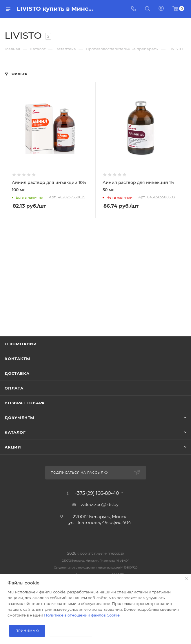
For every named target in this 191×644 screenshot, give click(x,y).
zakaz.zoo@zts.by (100, 504)
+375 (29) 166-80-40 (97, 493)
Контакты (17, 359)
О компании (21, 344)
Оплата (14, 388)
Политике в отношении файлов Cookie (82, 615)
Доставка (17, 373)
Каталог (15, 432)
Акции (13, 447)
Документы (19, 418)
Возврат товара (25, 403)
